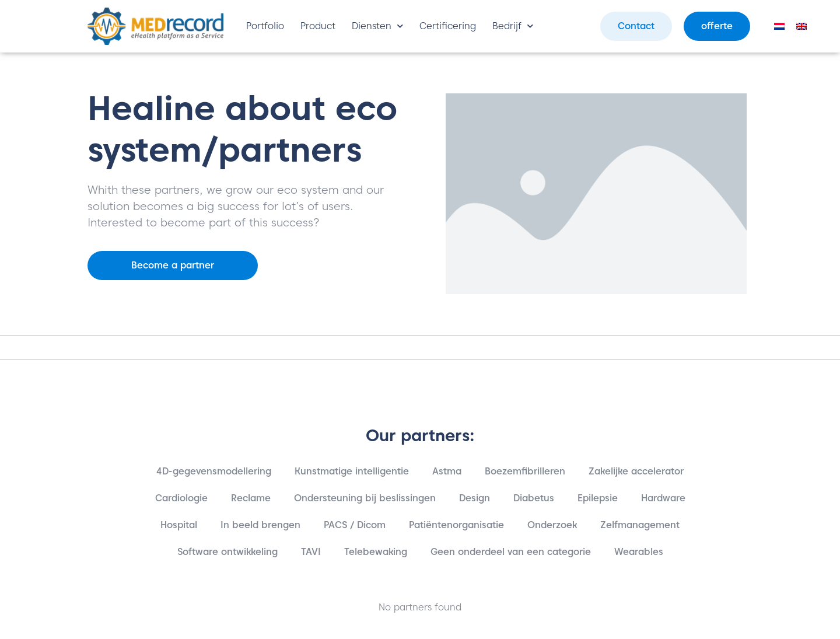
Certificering (448, 26)
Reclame (251, 498)
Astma (447, 471)
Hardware (663, 498)
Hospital (179, 525)
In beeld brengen (260, 525)
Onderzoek (552, 525)
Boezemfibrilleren (525, 471)
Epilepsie (598, 498)
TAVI (311, 552)
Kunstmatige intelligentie (352, 471)
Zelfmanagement (640, 525)
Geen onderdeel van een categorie (511, 552)
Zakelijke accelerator (636, 471)
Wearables (639, 552)
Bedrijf (513, 26)
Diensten (377, 26)
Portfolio (265, 26)
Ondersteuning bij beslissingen (365, 498)
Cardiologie (181, 498)
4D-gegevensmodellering (214, 471)
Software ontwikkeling (228, 552)
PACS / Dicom (355, 525)
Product (318, 26)
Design (475, 498)
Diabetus (534, 498)
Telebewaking (376, 552)
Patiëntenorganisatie (456, 525)
